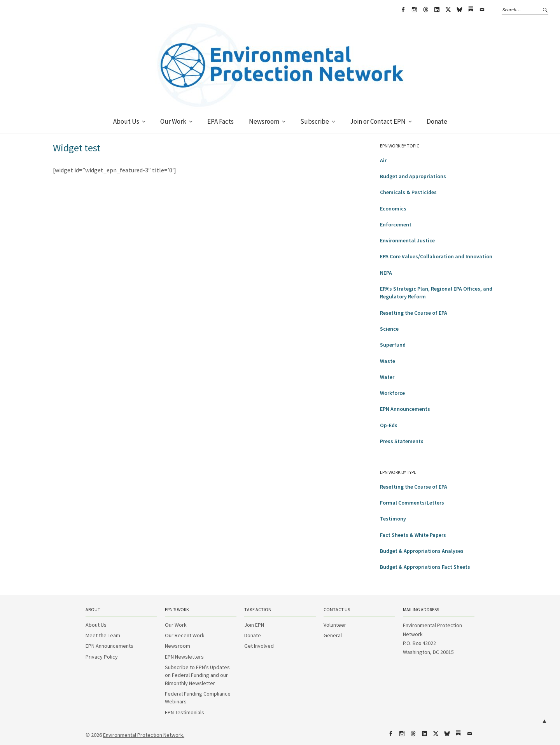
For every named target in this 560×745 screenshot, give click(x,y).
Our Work (173, 121)
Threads (425, 10)
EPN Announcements (405, 409)
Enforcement (396, 224)
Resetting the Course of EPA (414, 313)
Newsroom (264, 121)
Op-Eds (389, 425)
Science (389, 329)
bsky (459, 10)
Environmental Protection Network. (144, 735)
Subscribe (315, 121)
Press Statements (402, 441)
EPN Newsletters (184, 657)
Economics (393, 209)
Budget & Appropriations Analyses (422, 551)
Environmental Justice (407, 240)
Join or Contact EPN (378, 121)
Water (387, 377)
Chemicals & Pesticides (408, 192)
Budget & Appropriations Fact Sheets (425, 567)
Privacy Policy (102, 657)
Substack (471, 10)
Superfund (393, 345)
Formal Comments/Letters (412, 503)
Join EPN (254, 625)
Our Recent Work (185, 635)
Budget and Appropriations (413, 176)
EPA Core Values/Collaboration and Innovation (436, 256)
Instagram (414, 10)
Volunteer (335, 625)
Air (383, 160)
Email (482, 10)
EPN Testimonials (185, 712)
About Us (126, 121)
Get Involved (259, 646)
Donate (437, 121)
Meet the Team (103, 635)
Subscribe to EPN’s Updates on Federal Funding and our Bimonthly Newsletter (197, 675)
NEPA (386, 273)
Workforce (392, 393)
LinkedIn (437, 10)
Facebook (403, 10)
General (333, 635)
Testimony (393, 519)
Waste (388, 361)
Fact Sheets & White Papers (413, 535)
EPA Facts (220, 121)
